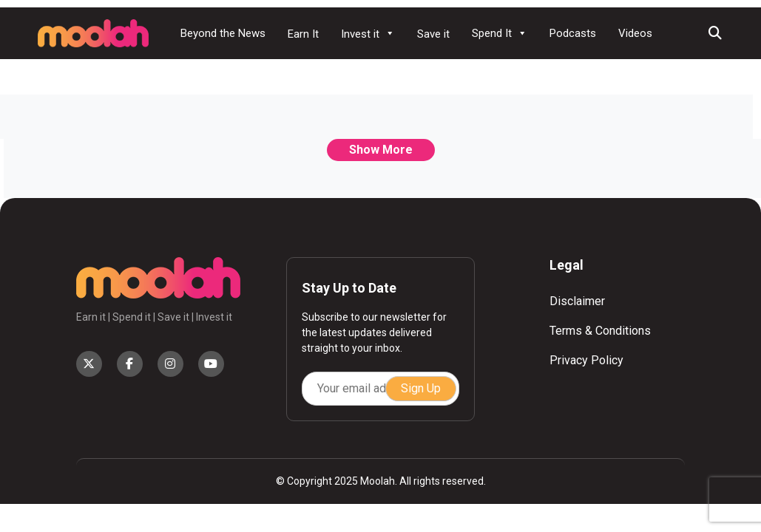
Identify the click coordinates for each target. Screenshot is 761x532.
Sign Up (421, 388)
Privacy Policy (586, 360)
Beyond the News (223, 33)
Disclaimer (577, 301)
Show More (381, 150)
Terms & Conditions (600, 331)
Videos (635, 33)
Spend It (500, 33)
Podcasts (573, 33)
